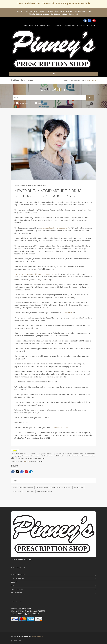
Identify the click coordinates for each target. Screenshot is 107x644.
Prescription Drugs (42, 487)
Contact (14, 582)
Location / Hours (70, 25)
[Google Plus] (16, 641)
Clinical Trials (79, 487)
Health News (23, 103)
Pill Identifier (45, 25)
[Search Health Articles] (50, 98)
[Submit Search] (90, 98)
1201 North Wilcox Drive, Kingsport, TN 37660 (34, 11)
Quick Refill (57, 25)
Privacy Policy (16, 593)
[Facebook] (85, 21)
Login (93, 25)
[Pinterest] (94, 21)
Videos (39, 103)
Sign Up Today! (84, 25)
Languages (28, 25)
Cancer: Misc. (17, 492)
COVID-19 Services (17, 578)
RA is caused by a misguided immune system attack (34, 274)
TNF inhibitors (67, 313)
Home (66, 81)
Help (37, 25)
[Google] (90, 21)
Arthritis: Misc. (29, 492)
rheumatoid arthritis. (61, 428)
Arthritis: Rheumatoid (44, 492)
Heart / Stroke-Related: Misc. (61, 487)
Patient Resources (77, 81)
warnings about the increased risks (54, 228)
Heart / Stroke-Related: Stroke (22, 487)
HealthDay (27, 461)
